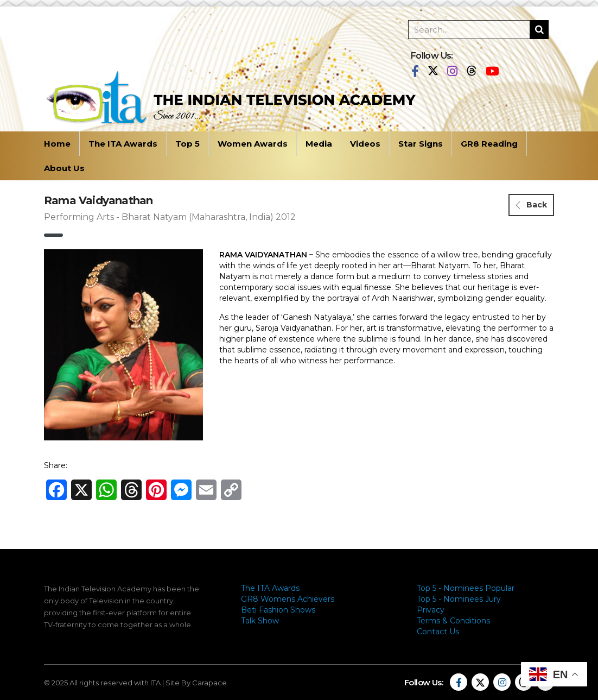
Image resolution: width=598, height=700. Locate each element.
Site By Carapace (196, 683)
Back (532, 205)
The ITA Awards (123, 144)
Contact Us (438, 632)
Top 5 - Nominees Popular (466, 588)
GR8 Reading (489, 144)
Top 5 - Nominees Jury (459, 599)
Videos (365, 144)
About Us (64, 168)
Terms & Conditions (453, 621)
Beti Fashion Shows (278, 610)
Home (57, 144)
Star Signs (421, 144)
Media (319, 144)
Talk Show (260, 621)
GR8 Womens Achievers (288, 599)
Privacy (431, 610)
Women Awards (253, 144)
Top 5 (187, 144)
